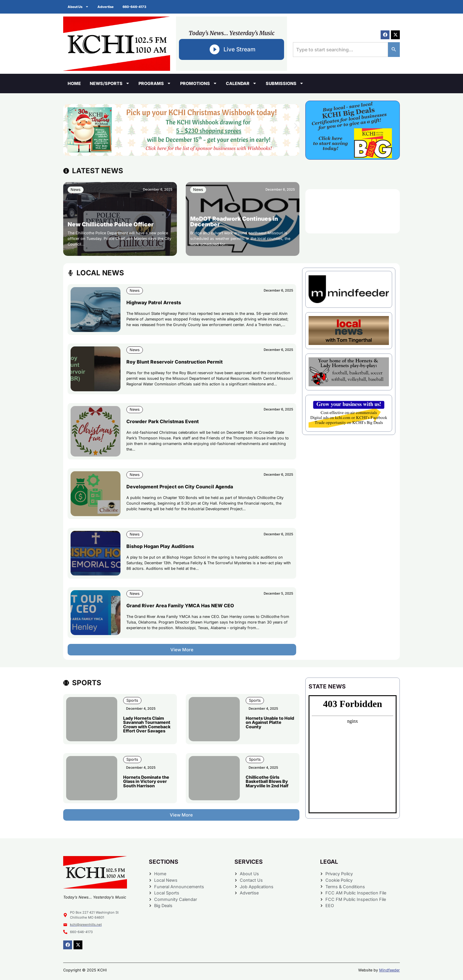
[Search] (394, 50)
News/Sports (110, 83)
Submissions (285, 83)
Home (74, 83)
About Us (78, 7)
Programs (155, 83)
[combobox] (340, 50)
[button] (67, 126)
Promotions (199, 83)
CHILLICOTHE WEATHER (353, 211)
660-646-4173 (134, 7)
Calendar (241, 83)
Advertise (106, 7)
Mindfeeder (389, 970)
